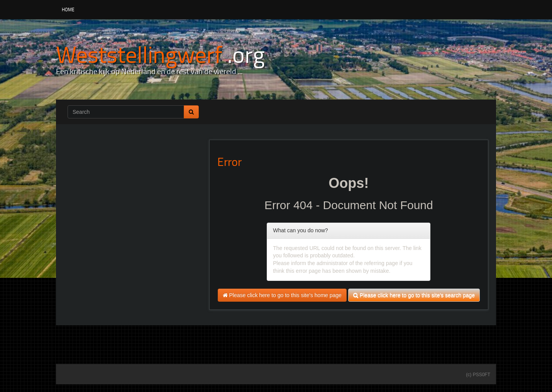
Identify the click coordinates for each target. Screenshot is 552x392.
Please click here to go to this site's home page (282, 295)
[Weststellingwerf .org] (160, 54)
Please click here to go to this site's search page (414, 295)
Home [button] (68, 9)
